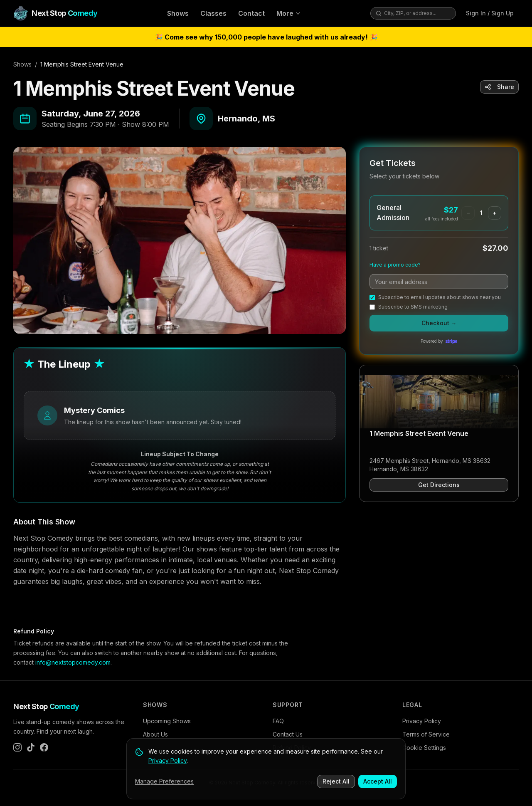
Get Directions (439, 485)
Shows (178, 13)
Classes (213, 13)
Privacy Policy (422, 721)
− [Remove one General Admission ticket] (468, 213)
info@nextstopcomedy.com (73, 662)
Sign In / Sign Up (490, 13)
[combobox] (417, 13)
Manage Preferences (164, 782)
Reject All (336, 782)
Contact (251, 13)
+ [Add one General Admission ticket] (495, 213)
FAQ (278, 721)
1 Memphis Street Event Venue (419, 433)
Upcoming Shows (167, 721)
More (289, 13)
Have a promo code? (395, 265)
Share (499, 87)
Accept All (378, 782)
